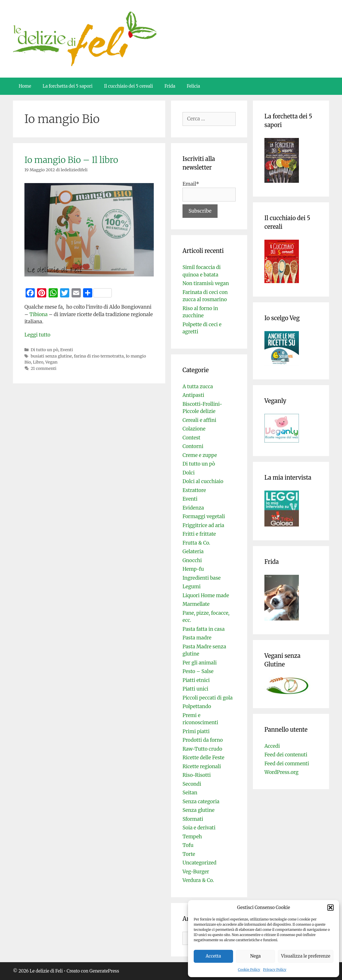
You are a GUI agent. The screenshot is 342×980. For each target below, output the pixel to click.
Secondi (192, 784)
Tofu (188, 845)
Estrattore (194, 490)
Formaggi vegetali (204, 516)
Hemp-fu (193, 569)
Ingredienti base (202, 578)
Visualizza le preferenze (306, 956)
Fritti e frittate (199, 534)
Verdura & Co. (198, 880)
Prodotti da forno (203, 740)
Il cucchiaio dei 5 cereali (128, 86)
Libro (38, 362)
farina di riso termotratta (99, 356)
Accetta (213, 956)
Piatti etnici (196, 680)
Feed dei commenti (287, 764)
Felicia (193, 86)
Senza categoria (201, 802)
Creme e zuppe (200, 455)
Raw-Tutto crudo (202, 749)
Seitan (190, 793)
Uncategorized (199, 863)
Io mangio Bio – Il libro (71, 160)
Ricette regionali (202, 766)
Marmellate (196, 604)
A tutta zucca (198, 387)
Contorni (193, 446)
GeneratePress (104, 971)
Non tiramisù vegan (206, 283)
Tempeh (192, 837)
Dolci (189, 473)
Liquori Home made (206, 595)
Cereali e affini (199, 420)
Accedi (272, 746)
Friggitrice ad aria (203, 525)
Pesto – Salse (198, 671)
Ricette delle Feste (203, 758)
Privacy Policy (275, 970)
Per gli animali (200, 663)
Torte (189, 854)
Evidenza (193, 508)
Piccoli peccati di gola (207, 698)
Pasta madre (197, 638)
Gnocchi (192, 560)
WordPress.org (282, 772)
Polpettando (197, 706)
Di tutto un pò (45, 350)
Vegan (51, 362)
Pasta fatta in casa (204, 629)
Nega (256, 956)
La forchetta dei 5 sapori (68, 86)
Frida (170, 86)
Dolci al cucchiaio (203, 481)
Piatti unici (195, 689)
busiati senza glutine (51, 356)
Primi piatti (196, 731)
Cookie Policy (249, 970)
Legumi (192, 587)
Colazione (194, 429)
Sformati (193, 819)
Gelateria (193, 552)
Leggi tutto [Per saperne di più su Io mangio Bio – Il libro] (37, 335)
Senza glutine (198, 810)
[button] (331, 908)
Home (25, 86)
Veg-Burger (196, 872)
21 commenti (44, 368)
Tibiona (38, 314)
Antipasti (193, 395)
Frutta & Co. (196, 543)
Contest (191, 438)
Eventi (67, 350)
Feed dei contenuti (286, 755)
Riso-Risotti (197, 775)
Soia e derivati (199, 828)
